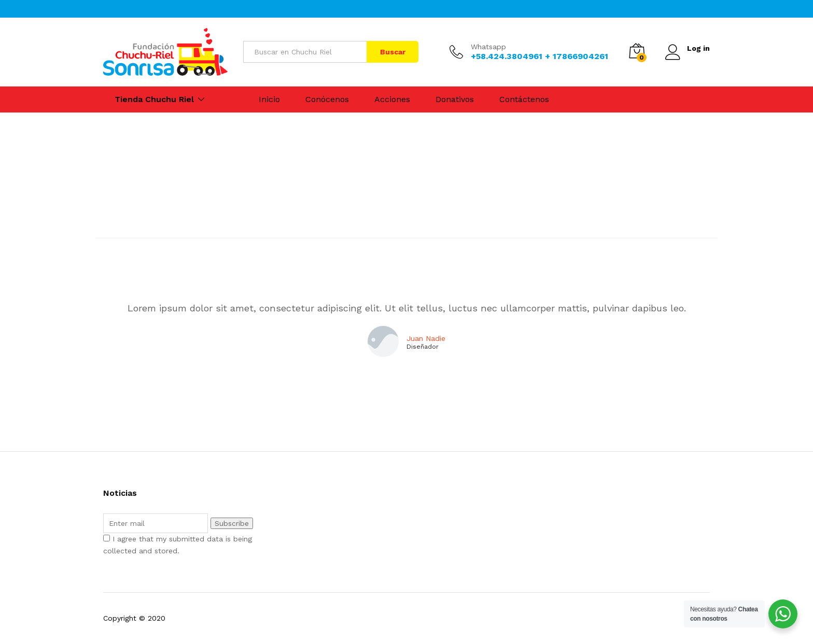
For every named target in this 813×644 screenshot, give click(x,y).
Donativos (455, 99)
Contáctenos (524, 99)
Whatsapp (488, 47)
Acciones (392, 99)
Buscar (393, 52)
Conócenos (327, 99)
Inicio (269, 99)
